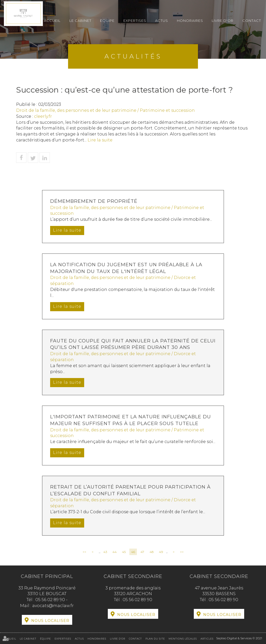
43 (105, 552)
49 (161, 552)
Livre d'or (223, 21)
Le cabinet (80, 21)
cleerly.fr (43, 116)
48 (152, 552)
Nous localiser (50, 621)
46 (133, 552)
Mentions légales (183, 639)
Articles (207, 639)
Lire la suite (100, 140)
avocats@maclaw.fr (53, 606)
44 (115, 552)
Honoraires (190, 21)
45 (124, 552)
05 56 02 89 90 (51, 600)
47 (142, 552)
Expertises (135, 21)
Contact (252, 21)
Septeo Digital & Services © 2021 (239, 638)
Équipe (107, 21)
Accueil (52, 21)
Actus (162, 21)
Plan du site (155, 639)
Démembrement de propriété (94, 201)
